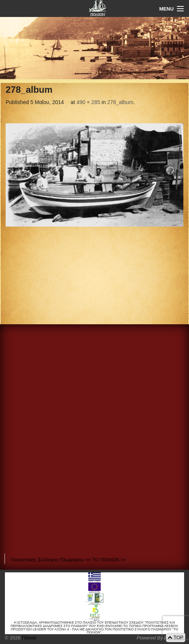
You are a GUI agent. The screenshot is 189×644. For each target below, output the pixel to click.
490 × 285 (88, 102)
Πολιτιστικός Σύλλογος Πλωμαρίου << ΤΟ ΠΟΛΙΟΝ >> (68, 560)
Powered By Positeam (160, 638)
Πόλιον (28, 638)
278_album (120, 102)
